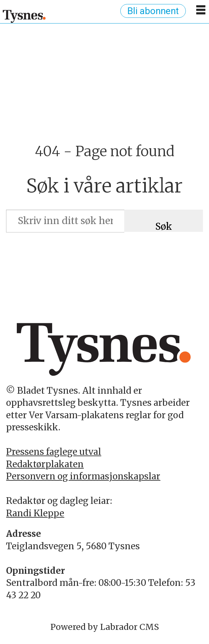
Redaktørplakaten (45, 464)
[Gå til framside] (24, 16)
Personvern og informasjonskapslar (83, 476)
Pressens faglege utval (54, 452)
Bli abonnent (153, 11)
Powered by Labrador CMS (105, 627)
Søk (164, 226)
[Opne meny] (201, 12)
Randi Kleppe (35, 513)
